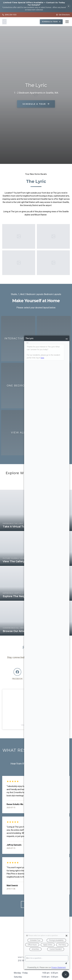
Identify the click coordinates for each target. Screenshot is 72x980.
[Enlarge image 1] (19, 236)
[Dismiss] (69, 6)
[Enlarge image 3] (19, 263)
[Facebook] (17, 674)
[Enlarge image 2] (53, 236)
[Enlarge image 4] (53, 263)
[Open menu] (67, 22)
